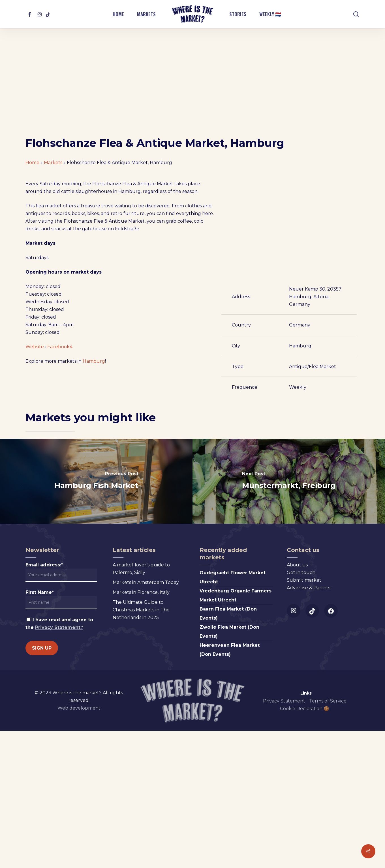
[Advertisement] (192, 94)
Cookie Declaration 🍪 (305, 846)
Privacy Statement (284, 838)
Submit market (304, 718)
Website (35, 516)
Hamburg (94, 531)
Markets (53, 163)
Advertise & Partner (309, 725)
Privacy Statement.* (59, 765)
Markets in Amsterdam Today (146, 720)
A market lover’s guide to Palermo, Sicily (141, 706)
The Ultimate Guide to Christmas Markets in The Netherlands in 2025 (141, 747)
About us (297, 702)
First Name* (40, 730)
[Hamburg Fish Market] (96, 619)
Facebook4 (60, 516)
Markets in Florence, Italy (141, 730)
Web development (79, 846)
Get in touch (301, 710)
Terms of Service (328, 838)
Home (32, 163)
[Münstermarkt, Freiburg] (289, 619)
